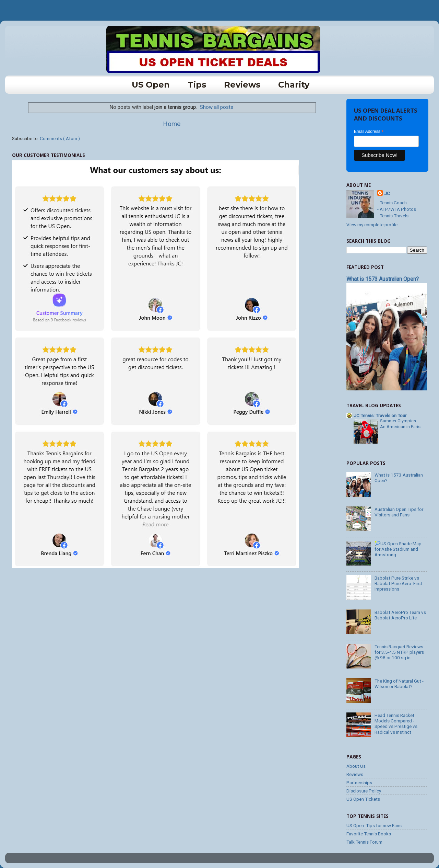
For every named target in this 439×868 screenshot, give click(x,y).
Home (172, 124)
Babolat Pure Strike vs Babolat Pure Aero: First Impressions (398, 583)
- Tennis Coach (392, 203)
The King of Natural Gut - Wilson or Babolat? (399, 684)
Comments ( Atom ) (60, 138)
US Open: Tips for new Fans (374, 825)
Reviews (242, 85)
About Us (356, 766)
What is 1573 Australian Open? (383, 279)
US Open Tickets (363, 799)
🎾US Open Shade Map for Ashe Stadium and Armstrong (398, 549)
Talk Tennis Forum (364, 842)
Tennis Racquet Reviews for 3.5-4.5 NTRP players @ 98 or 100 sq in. (399, 652)
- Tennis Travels (393, 216)
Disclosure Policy (364, 791)
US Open (151, 85)
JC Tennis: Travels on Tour (380, 415)
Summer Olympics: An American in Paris (400, 424)
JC (387, 193)
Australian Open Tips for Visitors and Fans (399, 512)
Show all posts (217, 107)
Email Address (369, 132)
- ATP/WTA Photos (397, 209)
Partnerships (359, 783)
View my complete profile (372, 225)
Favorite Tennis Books (369, 834)
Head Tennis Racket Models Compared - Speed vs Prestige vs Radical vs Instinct (396, 724)
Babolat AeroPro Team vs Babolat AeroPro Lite (400, 615)
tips (197, 85)
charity (294, 85)
